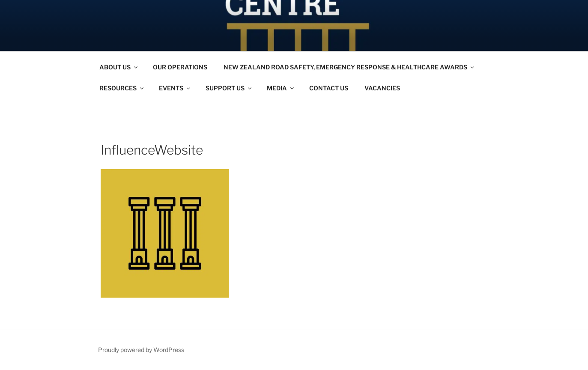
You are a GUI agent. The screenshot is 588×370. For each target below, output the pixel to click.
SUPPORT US (229, 88)
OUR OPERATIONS (180, 67)
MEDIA (281, 88)
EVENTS (175, 88)
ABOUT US (119, 67)
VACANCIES (382, 88)
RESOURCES (122, 88)
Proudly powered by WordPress (141, 350)
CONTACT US (329, 88)
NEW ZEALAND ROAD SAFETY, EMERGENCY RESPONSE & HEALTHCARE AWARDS (349, 67)
